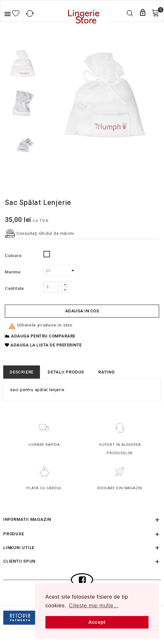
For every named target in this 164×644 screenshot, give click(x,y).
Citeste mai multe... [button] (94, 606)
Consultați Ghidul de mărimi (39, 233)
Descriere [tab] (22, 372)
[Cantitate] (51, 287)
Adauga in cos (82, 311)
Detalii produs (66, 372)
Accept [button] (97, 622)
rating (106, 372)
